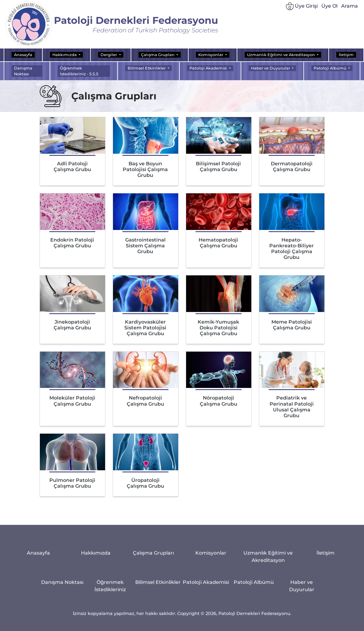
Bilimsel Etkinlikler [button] (147, 68)
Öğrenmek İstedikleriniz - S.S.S (79, 71)
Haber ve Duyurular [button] (271, 68)
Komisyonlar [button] (211, 55)
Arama (350, 7)
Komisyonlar (211, 623)
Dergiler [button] (109, 55)
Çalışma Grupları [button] (158, 55)
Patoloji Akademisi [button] (209, 68)
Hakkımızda (96, 623)
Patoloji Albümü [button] (330, 68)
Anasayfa (23, 55)
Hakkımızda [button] (65, 55)
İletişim (346, 55)
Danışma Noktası (23, 71)
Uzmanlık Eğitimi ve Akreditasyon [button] (281, 55)
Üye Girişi (302, 7)
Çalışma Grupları (153, 623)
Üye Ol (329, 7)
